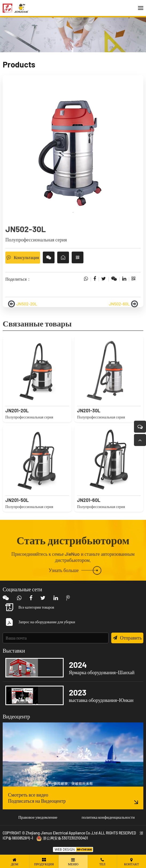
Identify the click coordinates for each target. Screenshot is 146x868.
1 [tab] (73, 212)
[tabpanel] (73, 150)
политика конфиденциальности (108, 817)
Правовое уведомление (38, 817)
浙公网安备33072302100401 (62, 838)
